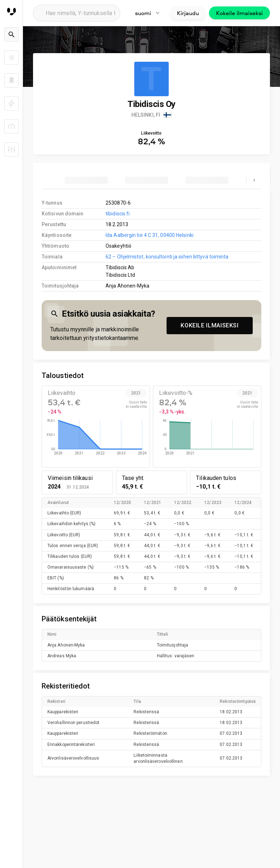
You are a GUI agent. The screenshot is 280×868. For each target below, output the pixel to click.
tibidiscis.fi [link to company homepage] (118, 214)
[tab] (86, 180)
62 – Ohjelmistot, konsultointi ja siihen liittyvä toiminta (167, 257)
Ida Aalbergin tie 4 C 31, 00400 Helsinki (150, 235)
